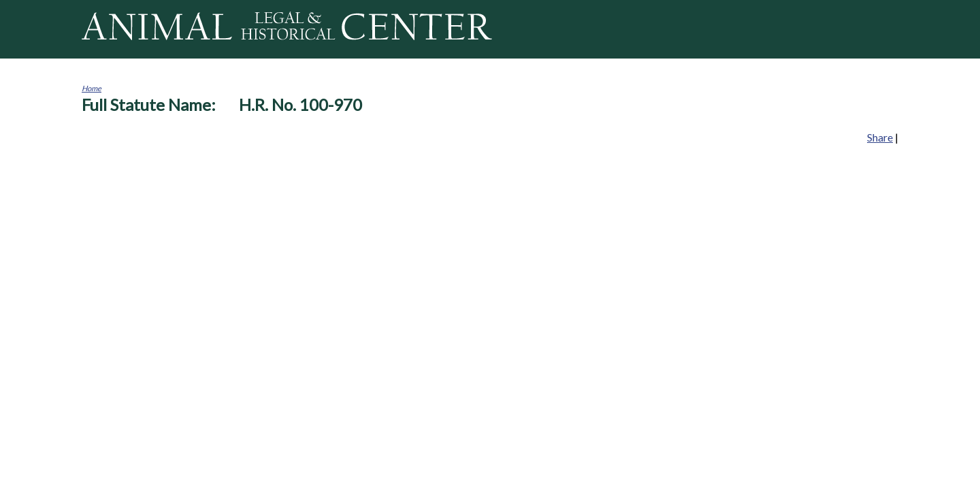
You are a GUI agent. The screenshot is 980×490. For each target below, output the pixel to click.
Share (880, 137)
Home (92, 88)
